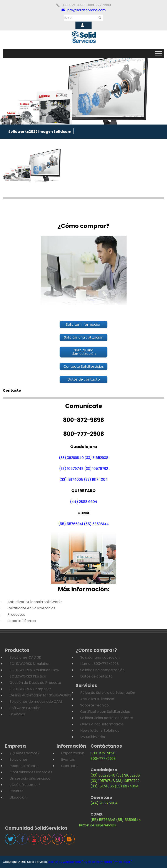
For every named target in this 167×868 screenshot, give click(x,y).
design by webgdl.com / (66, 862)
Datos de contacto (96, 676)
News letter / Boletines (100, 731)
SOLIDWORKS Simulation (30, 664)
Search (68, 18)
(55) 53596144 (96, 524)
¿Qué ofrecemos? (25, 785)
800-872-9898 (103, 753)
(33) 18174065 (71, 480)
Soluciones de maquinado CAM (36, 702)
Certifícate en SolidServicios (31, 608)
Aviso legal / (123, 862)
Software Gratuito (25, 708)
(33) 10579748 (71, 469)
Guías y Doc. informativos (102, 724)
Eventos (68, 759)
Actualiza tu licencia (97, 699)
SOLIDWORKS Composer (30, 689)
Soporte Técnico (22, 621)
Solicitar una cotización (100, 657)
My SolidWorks (93, 737)
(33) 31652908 (96, 458)
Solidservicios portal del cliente (107, 718)
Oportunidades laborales (31, 772)
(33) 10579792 (96, 469)
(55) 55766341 (71, 524)
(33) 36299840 (71, 458)
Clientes (17, 791)
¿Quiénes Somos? (25, 753)
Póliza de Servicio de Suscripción (108, 693)
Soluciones (19, 759)
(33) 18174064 (96, 480)
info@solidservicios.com (84, 10)
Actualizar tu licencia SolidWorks (35, 602)
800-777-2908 (103, 759)
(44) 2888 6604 (84, 502)
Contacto (69, 766)
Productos (16, 614)
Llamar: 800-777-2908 (99, 664)
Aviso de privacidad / (99, 862)
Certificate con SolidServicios (105, 712)
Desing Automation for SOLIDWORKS (40, 695)
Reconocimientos (24, 766)
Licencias (17, 714)
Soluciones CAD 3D (26, 657)
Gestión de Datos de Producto (35, 683)
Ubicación (18, 797)
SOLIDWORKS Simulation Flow (34, 670)
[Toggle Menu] (159, 53)
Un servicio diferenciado (30, 778)
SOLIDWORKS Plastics (28, 676)
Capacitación (73, 753)
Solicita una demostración (102, 670)
